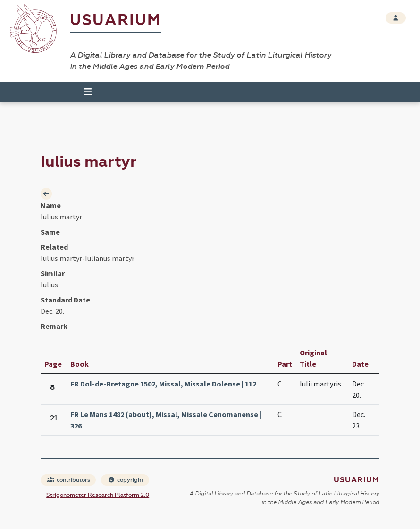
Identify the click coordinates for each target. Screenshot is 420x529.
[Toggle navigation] (84, 92)
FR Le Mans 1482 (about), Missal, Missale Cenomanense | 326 (166, 420)
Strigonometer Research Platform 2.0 (98, 495)
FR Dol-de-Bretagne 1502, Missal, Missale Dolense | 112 (163, 384)
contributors (69, 480)
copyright (126, 480)
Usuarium (115, 20)
